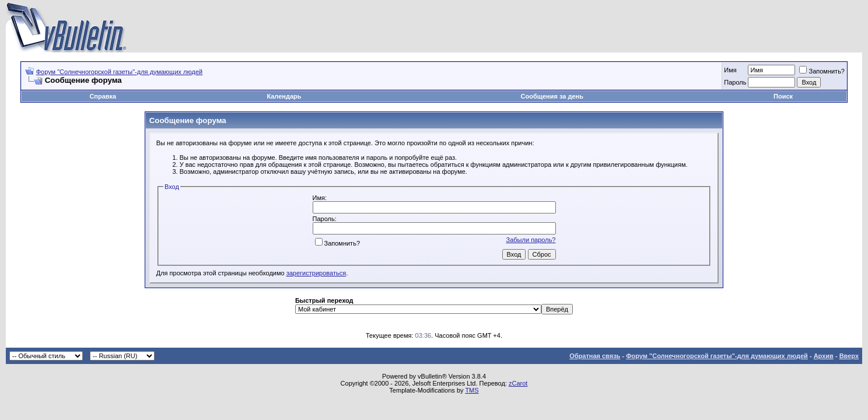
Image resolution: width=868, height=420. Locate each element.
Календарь (284, 96)
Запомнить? (822, 71)
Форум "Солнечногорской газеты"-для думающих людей (120, 72)
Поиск (783, 96)
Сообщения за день (552, 96)
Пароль (735, 82)
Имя (730, 70)
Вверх (849, 356)
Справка (103, 96)
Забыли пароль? (531, 240)
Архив (824, 356)
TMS (472, 390)
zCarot (518, 383)
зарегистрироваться (316, 273)
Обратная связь (595, 356)
